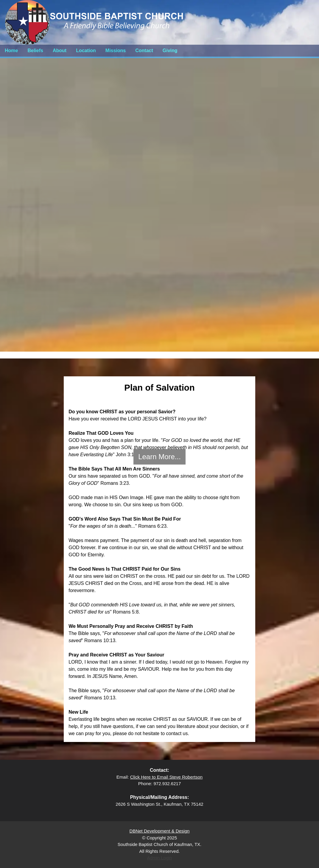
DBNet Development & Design (160, 831)
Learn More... (159, 457)
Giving (170, 51)
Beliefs (35, 51)
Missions (116, 51)
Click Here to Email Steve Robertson (166, 777)
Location (86, 51)
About (60, 51)
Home (11, 51)
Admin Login (159, 858)
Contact (144, 51)
